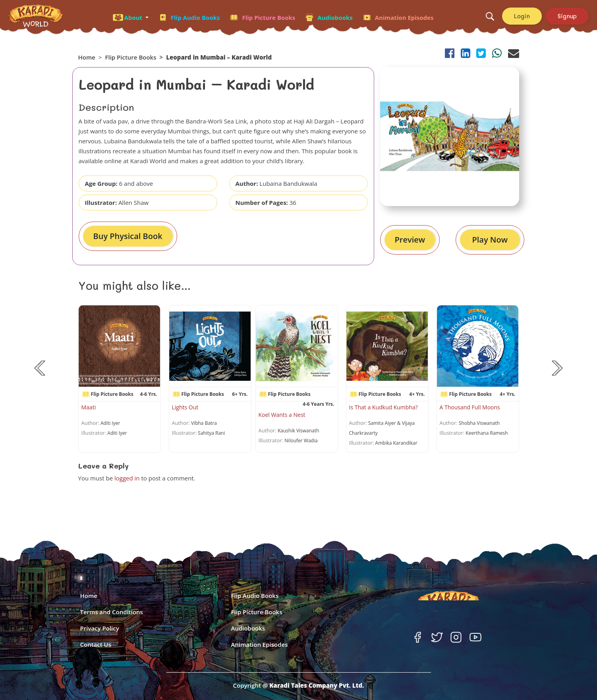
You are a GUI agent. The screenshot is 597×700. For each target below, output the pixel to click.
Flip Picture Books (130, 57)
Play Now (490, 240)
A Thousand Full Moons (470, 407)
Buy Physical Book (128, 236)
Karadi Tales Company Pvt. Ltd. (317, 685)
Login (522, 16)
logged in (127, 478)
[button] (130, 16)
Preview (410, 240)
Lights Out (185, 407)
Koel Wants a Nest (282, 415)
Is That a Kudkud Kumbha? (384, 407)
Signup (567, 16)
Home (87, 57)
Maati (89, 407)
